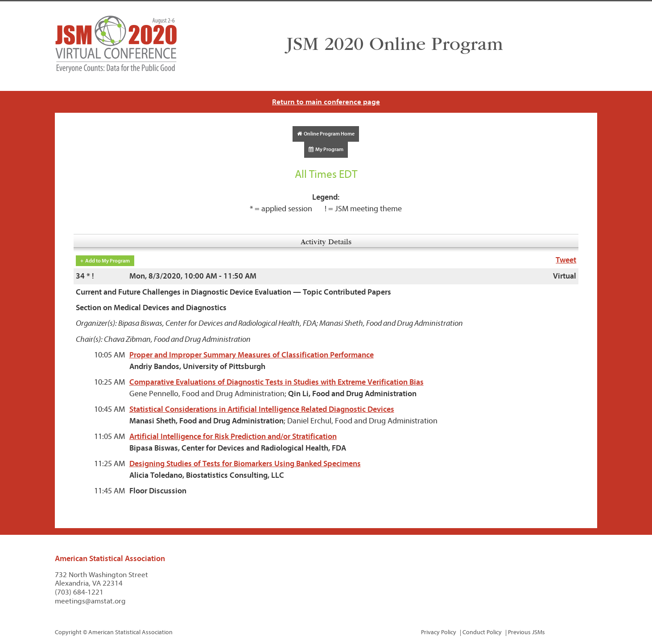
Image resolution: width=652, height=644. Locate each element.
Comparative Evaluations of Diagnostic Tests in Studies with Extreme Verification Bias (276, 382)
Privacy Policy (439, 632)
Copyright (68, 632)
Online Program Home (326, 134)
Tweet (566, 260)
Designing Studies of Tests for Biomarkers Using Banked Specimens (245, 464)
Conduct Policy (482, 632)
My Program (326, 149)
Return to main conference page (326, 102)
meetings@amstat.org (90, 601)
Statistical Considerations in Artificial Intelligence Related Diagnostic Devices (262, 409)
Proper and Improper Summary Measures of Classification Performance (252, 355)
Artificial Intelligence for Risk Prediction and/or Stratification (233, 437)
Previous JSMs (526, 632)
